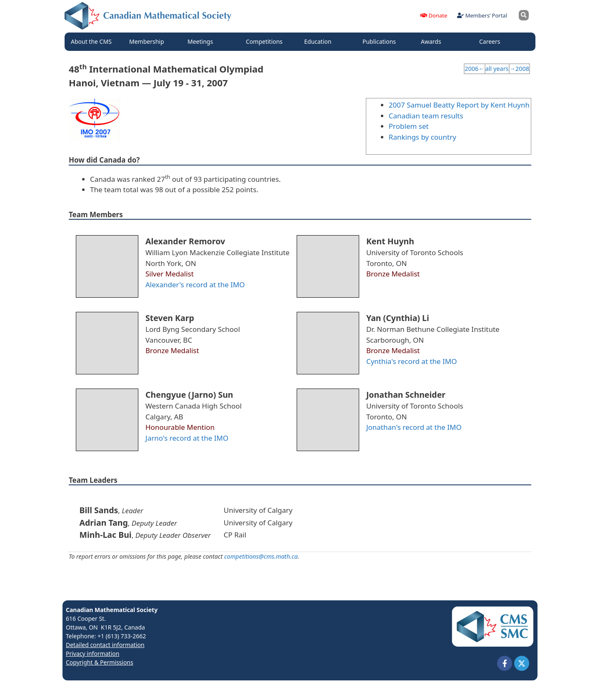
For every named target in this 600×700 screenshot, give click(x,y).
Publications (381, 42)
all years (497, 69)
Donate (434, 15)
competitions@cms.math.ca (261, 556)
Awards (433, 42)
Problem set (409, 126)
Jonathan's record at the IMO (414, 427)
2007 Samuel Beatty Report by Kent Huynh (459, 105)
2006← (474, 69)
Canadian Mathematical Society (112, 610)
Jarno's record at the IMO (187, 438)
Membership (149, 42)
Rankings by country (422, 137)
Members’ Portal (482, 15)
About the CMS (93, 42)
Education (320, 42)
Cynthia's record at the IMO (412, 361)
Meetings (202, 42)
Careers (492, 42)
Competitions (266, 42)
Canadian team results (426, 116)
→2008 (519, 69)
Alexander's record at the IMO (195, 285)
